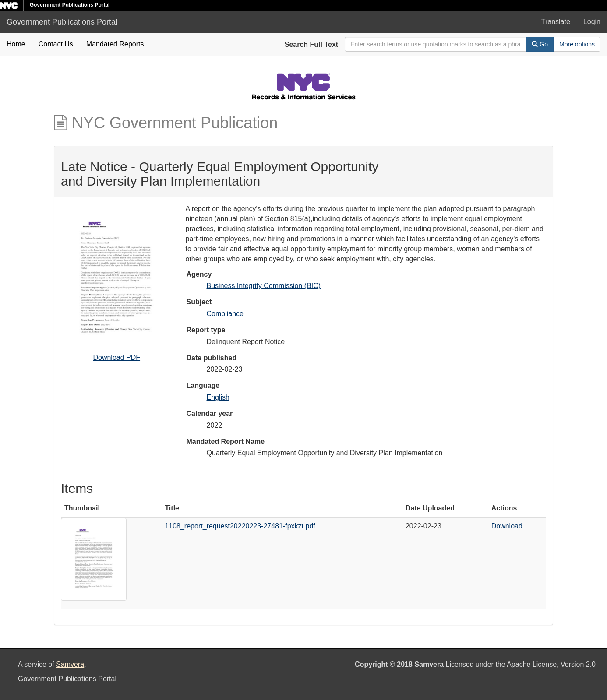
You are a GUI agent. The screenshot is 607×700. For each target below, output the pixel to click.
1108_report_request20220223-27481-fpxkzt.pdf (240, 526)
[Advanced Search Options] (577, 44)
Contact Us (56, 44)
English (218, 397)
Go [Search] (540, 44)
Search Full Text (311, 44)
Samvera (70, 664)
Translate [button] (556, 22)
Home (16, 44)
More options (577, 44)
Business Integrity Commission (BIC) (264, 286)
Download (507, 526)
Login (592, 22)
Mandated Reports (115, 44)
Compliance (225, 314)
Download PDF (116, 357)
